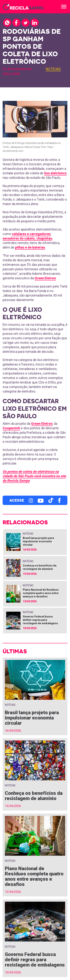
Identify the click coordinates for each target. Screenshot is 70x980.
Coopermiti (11, 428)
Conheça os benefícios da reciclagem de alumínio (34, 796)
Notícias (53, 69)
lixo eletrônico (55, 173)
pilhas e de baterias (30, 247)
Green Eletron (45, 278)
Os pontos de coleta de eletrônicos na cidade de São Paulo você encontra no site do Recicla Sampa (34, 476)
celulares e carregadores (31, 234)
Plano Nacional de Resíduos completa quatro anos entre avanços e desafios (41, 593)
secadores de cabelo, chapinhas (27, 238)
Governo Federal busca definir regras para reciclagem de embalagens (40, 620)
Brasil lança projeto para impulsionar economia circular (38, 541)
